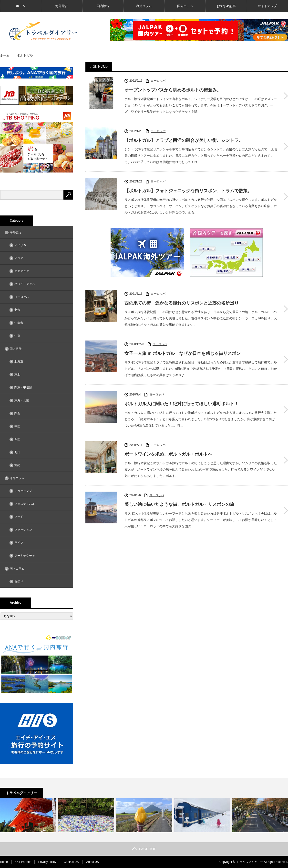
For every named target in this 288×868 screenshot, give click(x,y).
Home (4, 862)
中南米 (19, 323)
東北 (17, 374)
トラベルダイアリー (250, 862)
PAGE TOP (144, 849)
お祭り (19, 581)
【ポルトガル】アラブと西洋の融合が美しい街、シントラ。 (184, 140)
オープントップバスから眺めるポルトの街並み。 (173, 90)
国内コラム (185, 6)
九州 (17, 452)
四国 (17, 439)
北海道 (19, 361)
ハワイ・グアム (25, 284)
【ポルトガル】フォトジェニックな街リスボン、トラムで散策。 (188, 191)
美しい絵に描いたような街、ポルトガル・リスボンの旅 (179, 504)
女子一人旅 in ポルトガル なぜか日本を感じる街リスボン (183, 353)
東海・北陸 (22, 400)
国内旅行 (103, 6)
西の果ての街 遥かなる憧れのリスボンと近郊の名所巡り (182, 303)
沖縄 (17, 465)
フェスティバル (25, 504)
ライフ (19, 543)
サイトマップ (267, 6)
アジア (19, 258)
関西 (17, 413)
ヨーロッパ (158, 81)
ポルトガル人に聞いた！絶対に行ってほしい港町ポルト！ (182, 404)
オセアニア (22, 271)
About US (92, 862)
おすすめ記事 (226, 6)
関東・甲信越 (23, 387)
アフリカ (20, 245)
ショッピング (23, 491)
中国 (17, 426)
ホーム (21, 6)
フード (19, 517)
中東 (17, 336)
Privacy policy (47, 862)
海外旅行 (62, 6)
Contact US (71, 862)
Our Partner (23, 862)
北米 (17, 310)
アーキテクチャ (25, 556)
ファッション (23, 530)
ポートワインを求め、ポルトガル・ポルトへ (168, 454)
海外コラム (144, 6)
